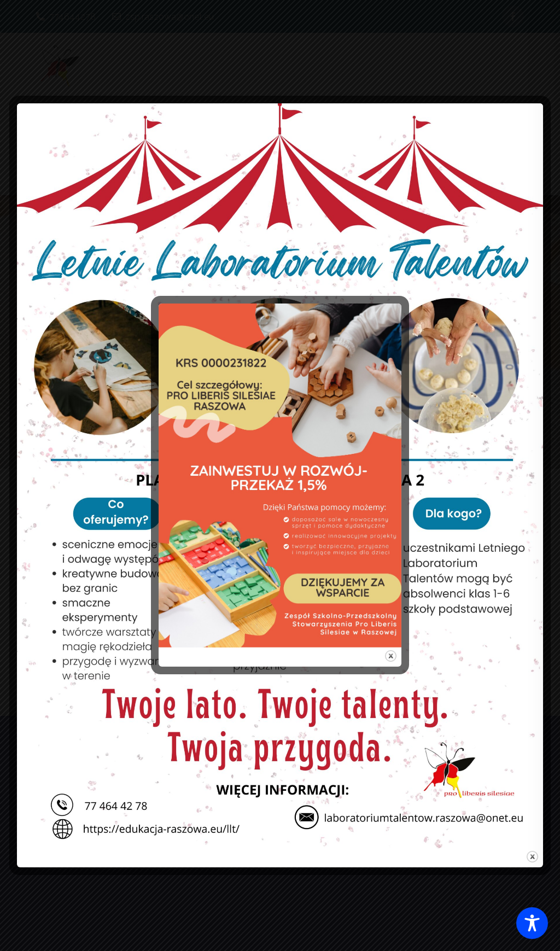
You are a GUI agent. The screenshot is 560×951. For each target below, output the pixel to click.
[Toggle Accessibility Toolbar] (532, 923)
